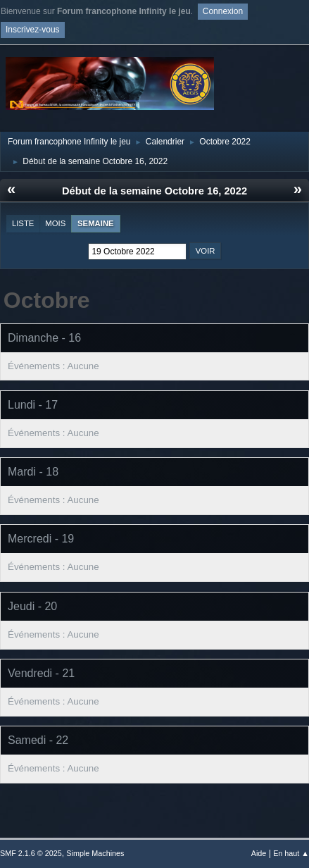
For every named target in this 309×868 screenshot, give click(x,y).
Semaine (96, 223)
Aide (259, 853)
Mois (55, 223)
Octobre (47, 300)
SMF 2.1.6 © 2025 (31, 853)
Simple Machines (95, 853)
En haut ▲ (291, 853)
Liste (23, 223)
